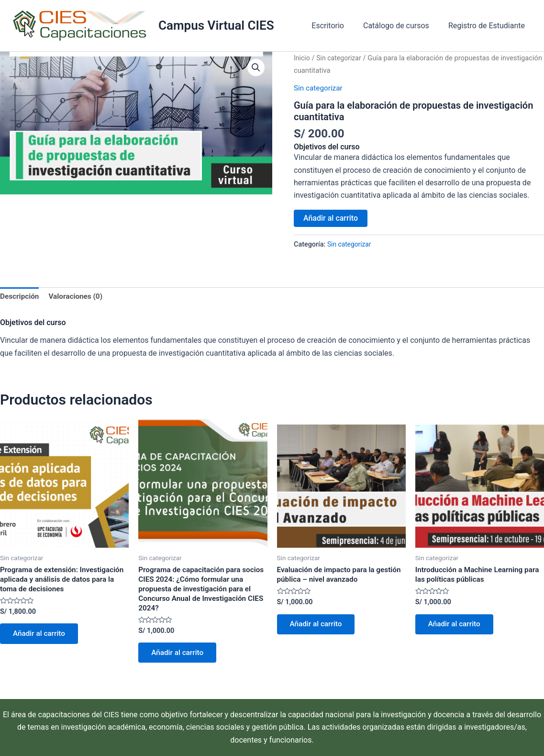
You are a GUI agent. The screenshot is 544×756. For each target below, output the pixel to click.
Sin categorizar (341, 58)
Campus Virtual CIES (216, 25)
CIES (111, 715)
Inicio (302, 58)
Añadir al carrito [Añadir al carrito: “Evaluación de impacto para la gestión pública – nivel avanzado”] (319, 627)
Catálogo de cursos (402, 26)
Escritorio (337, 26)
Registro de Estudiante (488, 26)
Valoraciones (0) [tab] (78, 297)
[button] (256, 68)
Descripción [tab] (20, 297)
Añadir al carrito (331, 218)
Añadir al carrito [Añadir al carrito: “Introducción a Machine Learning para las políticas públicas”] (457, 627)
